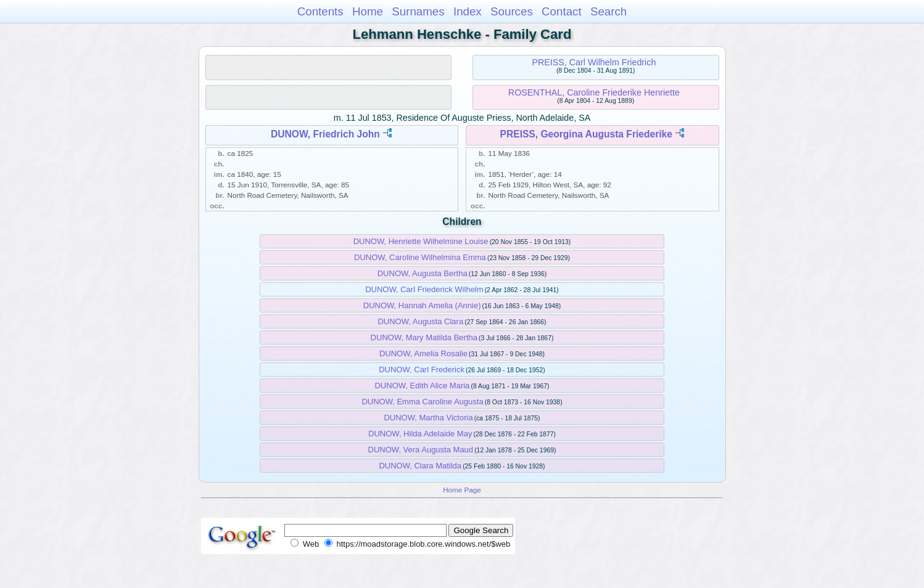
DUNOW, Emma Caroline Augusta (422, 402)
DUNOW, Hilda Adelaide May (420, 434)
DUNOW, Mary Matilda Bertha (424, 337)
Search (608, 11)
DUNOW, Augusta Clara (420, 321)
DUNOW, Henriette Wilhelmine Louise (421, 241)
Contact (562, 11)
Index (468, 11)
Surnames (418, 11)
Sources (512, 11)
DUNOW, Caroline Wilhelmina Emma (420, 257)
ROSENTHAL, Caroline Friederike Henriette (594, 92)
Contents (320, 11)
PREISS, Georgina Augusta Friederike (586, 134)
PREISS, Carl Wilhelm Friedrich (594, 62)
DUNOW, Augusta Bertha (423, 273)
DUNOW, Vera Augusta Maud (421, 450)
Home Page (462, 490)
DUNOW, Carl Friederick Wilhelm (424, 289)
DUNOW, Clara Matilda (420, 466)
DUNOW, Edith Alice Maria (422, 386)
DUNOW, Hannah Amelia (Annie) (422, 305)
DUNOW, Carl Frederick (422, 370)
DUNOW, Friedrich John (325, 134)
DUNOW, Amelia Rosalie (423, 353)
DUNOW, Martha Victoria (428, 418)
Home (368, 11)
